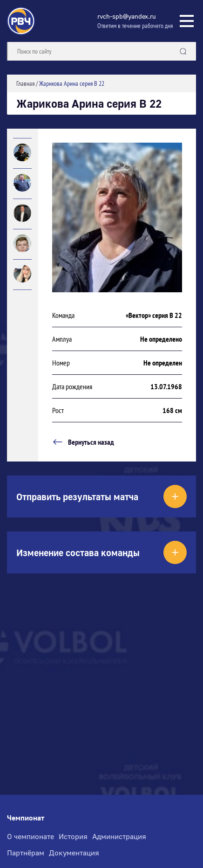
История (73, 836)
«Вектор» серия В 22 (154, 315)
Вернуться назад (83, 442)
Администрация (119, 836)
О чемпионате (30, 836)
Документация (74, 853)
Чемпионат (26, 818)
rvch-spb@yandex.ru (127, 16)
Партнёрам (26, 853)
